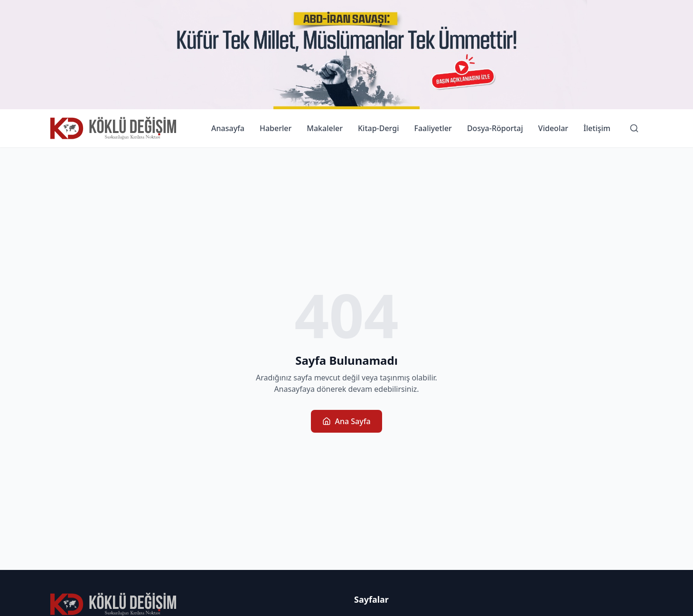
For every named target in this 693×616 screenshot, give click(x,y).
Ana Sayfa (346, 421)
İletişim (597, 128)
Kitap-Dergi (379, 128)
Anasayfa (228, 128)
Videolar (553, 128)
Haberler (276, 128)
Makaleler (325, 128)
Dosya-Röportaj (495, 128)
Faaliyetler (433, 128)
